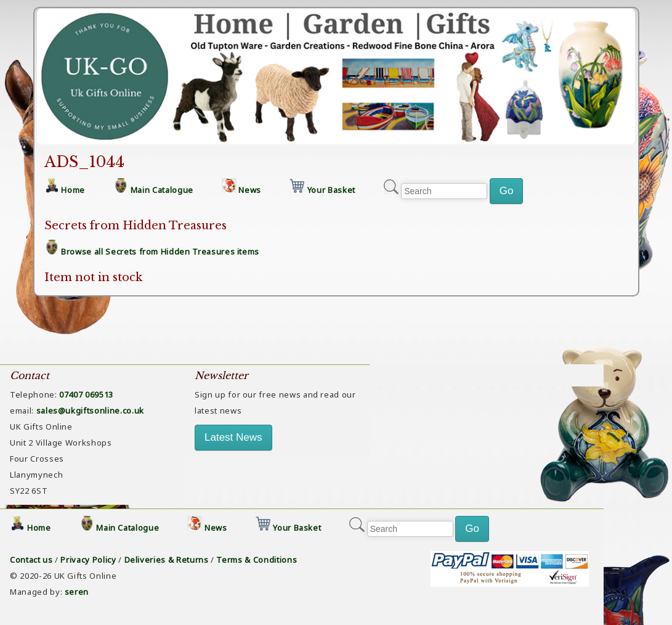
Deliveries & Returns (167, 560)
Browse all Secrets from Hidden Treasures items (160, 251)
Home (73, 190)
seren (77, 592)
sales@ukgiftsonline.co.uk (90, 411)
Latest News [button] (233, 437)
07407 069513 (86, 394)
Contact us (31, 560)
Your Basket (331, 190)
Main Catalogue (162, 190)
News (250, 190)
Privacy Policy (88, 560)
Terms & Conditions (257, 560)
